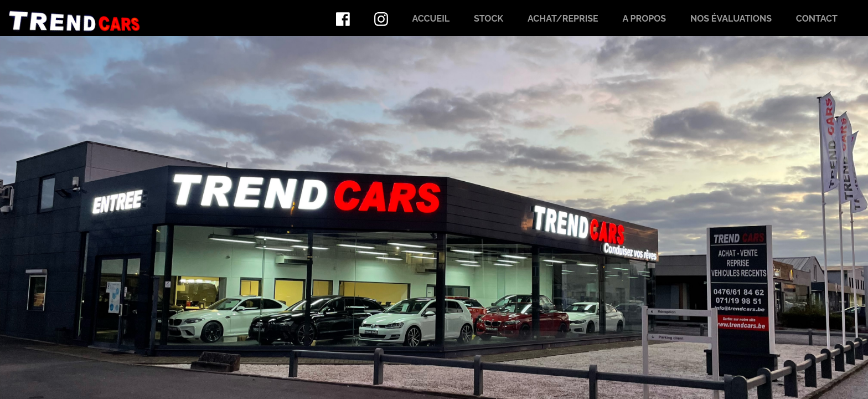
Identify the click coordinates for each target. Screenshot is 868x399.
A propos (645, 19)
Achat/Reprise (563, 19)
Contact (817, 19)
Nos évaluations (731, 19)
